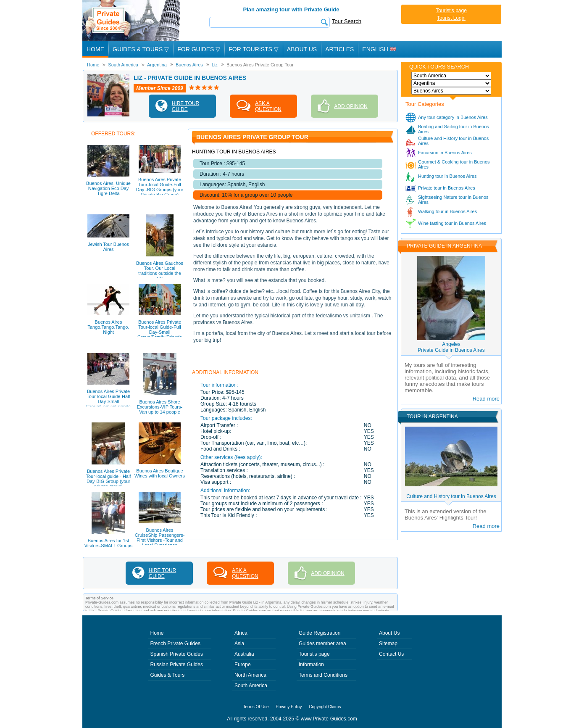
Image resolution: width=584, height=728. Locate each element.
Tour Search (347, 21)
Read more (486, 399)
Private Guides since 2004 (132, 20)
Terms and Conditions (323, 675)
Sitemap (388, 644)
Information (311, 665)
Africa (241, 633)
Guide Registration (320, 633)
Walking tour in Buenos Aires (447, 211)
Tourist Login (451, 18)
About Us (302, 49)
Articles (339, 49)
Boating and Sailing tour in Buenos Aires (454, 129)
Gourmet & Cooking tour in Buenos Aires (454, 164)
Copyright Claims (325, 707)
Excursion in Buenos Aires (445, 153)
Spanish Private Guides (177, 654)
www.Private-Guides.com (329, 719)
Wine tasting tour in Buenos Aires (452, 223)
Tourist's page (451, 11)
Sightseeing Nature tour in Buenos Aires (453, 200)
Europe (243, 665)
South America (251, 686)
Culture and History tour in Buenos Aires (453, 141)
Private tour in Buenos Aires (447, 188)
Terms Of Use (256, 707)
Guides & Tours (168, 675)
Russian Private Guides (177, 665)
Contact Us (391, 654)
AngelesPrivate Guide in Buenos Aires (451, 347)
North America (250, 675)
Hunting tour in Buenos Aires (447, 176)
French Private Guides (175, 644)
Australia (244, 654)
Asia (239, 644)
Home (95, 49)
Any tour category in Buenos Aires (453, 117)
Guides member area (322, 644)
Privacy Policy (289, 707)
